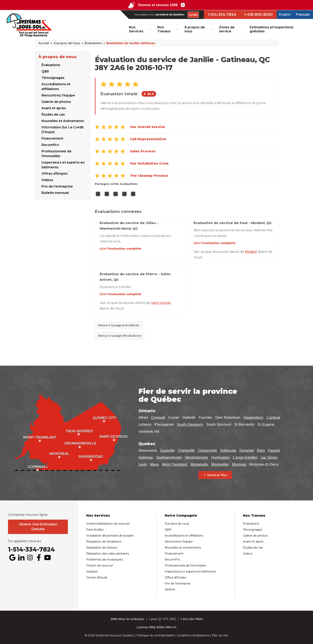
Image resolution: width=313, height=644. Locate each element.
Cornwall (158, 418)
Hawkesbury (253, 418)
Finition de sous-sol (100, 566)
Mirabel (251, 252)
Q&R (45, 71)
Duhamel (247, 451)
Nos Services (136, 29)
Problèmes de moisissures (105, 560)
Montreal (239, 464)
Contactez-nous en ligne (28, 515)
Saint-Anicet (161, 303)
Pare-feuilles (95, 530)
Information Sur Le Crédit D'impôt (63, 130)
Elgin (261, 451)
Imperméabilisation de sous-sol (108, 524)
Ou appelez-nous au (25, 541)
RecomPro (50, 145)
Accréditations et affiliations (56, 87)
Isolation (92, 572)
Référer (170, 589)
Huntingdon (220, 457)
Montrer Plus (217, 475)
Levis (143, 464)
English (285, 14)
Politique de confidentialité (155, 635)
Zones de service (227, 29)
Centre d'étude (97, 578)
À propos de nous (195, 29)
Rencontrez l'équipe (58, 95)
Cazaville (167, 451)
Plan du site (220, 635)
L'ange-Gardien (245, 457)
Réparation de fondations (104, 542)
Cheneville (186, 451)
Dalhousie (228, 451)
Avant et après (54, 108)
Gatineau (146, 457)
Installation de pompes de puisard (110, 536)
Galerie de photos (56, 102)
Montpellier (220, 464)
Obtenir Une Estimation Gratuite (38, 527)
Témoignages (53, 78)
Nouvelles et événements (63, 121)
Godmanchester (169, 457)
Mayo (155, 464)
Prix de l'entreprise (178, 583)
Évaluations (51, 65)
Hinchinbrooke (197, 457)
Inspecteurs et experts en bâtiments (63, 165)
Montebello (199, 464)
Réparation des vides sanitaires (108, 554)
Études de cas (53, 115)
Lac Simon (269, 457)
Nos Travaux (164, 29)
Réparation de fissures (102, 548)
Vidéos (248, 554)
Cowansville (207, 451)
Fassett (274, 451)
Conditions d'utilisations (193, 635)
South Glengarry (190, 425)
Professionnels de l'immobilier (56, 154)
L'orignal (273, 418)
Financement (52, 138)
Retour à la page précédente (119, 325)
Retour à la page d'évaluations (120, 336)
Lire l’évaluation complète (121, 249)
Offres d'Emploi (54, 174)
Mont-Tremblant (175, 464)
